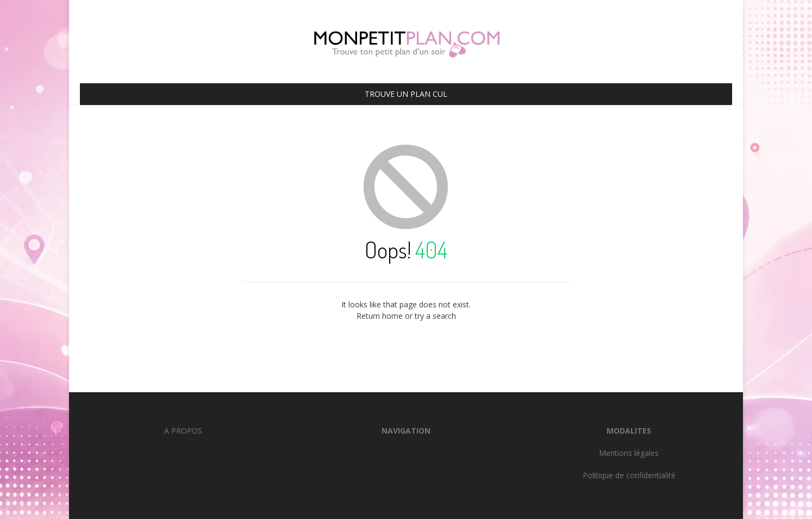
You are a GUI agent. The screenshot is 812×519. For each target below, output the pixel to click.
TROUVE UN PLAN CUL (406, 94)
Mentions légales (629, 453)
